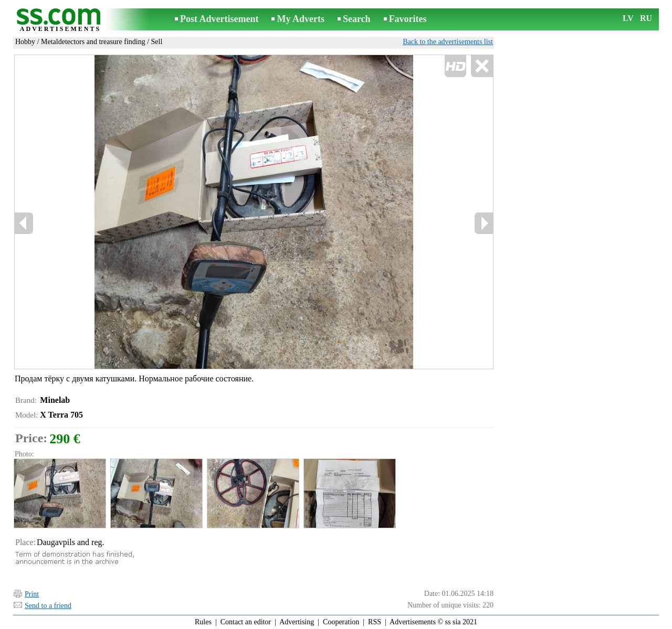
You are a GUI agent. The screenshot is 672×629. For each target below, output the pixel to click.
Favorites (408, 19)
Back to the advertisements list (448, 42)
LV (628, 18)
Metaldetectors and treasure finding (93, 42)
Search (357, 19)
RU (646, 18)
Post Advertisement (219, 19)
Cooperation (341, 622)
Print (32, 594)
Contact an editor (246, 622)
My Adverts (300, 19)
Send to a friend (48, 606)
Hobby (25, 42)
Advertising (297, 622)
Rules (203, 622)
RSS (375, 622)
